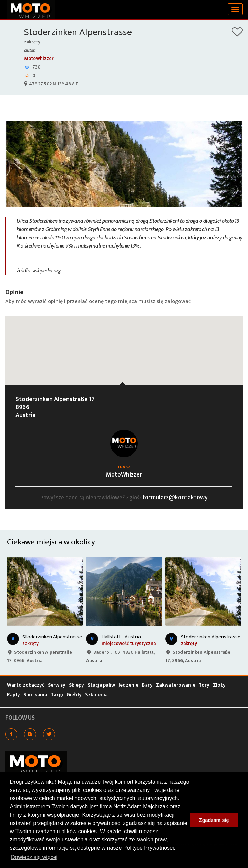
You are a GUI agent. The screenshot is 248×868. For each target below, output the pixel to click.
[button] (124, 344)
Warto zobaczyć (26, 685)
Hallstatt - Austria (121, 637)
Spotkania (35, 695)
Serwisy (57, 685)
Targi (57, 695)
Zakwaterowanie (176, 685)
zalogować (178, 301)
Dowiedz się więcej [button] (34, 857)
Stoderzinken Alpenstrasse (78, 32)
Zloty (219, 685)
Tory (204, 685)
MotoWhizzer (39, 58)
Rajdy (13, 695)
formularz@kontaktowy (175, 498)
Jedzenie (128, 685)
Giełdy (74, 695)
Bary (147, 685)
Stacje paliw (101, 685)
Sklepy (76, 685)
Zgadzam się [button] (214, 820)
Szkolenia (96, 695)
